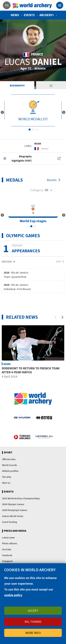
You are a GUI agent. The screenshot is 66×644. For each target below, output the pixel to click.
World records (10, 465)
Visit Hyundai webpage (22, 417)
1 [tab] (30, 130)
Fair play (7, 477)
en (7, 5)
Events (29, 15)
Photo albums (10, 543)
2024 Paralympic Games (15, 510)
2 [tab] (33, 130)
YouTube (7, 549)
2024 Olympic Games (13, 504)
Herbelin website (44, 437)
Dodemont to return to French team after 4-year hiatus (31, 370)
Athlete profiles (10, 471)
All (46, 190)
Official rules (9, 459)
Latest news (8, 538)
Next (64, 113)
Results (52, 180)
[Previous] (55, 317)
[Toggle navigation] (60, 5)
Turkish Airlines (22, 437)
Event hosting (10, 522)
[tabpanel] (33, 110)
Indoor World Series (13, 516)
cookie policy (13, 595)
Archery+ (47, 15)
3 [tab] (37, 130)
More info (33, 633)
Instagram (7, 561)
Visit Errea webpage (44, 417)
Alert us (6, 483)
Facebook (7, 555)
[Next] (62, 317)
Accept (33, 611)
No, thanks (33, 622)
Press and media (15, 531)
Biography (17, 85)
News (15, 15)
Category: (37, 190)
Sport (8, 452)
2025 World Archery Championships (21, 498)
